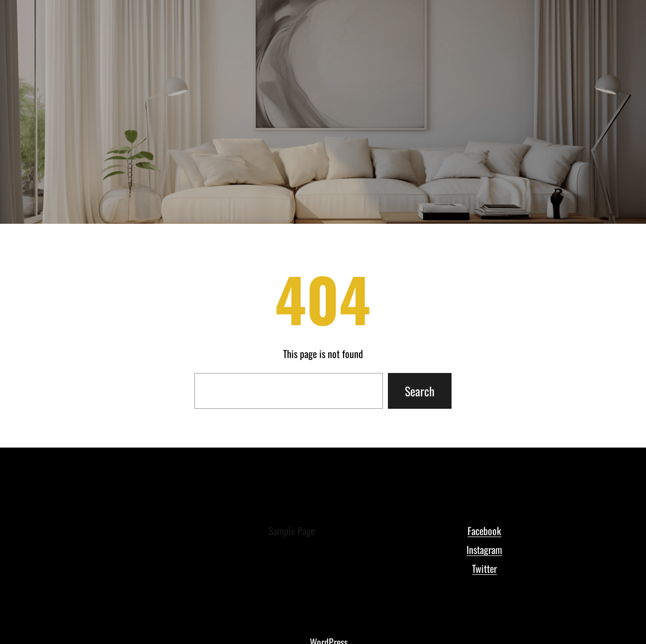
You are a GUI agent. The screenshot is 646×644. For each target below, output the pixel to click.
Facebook (484, 531)
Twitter (484, 568)
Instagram (484, 550)
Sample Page (292, 531)
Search (420, 391)
